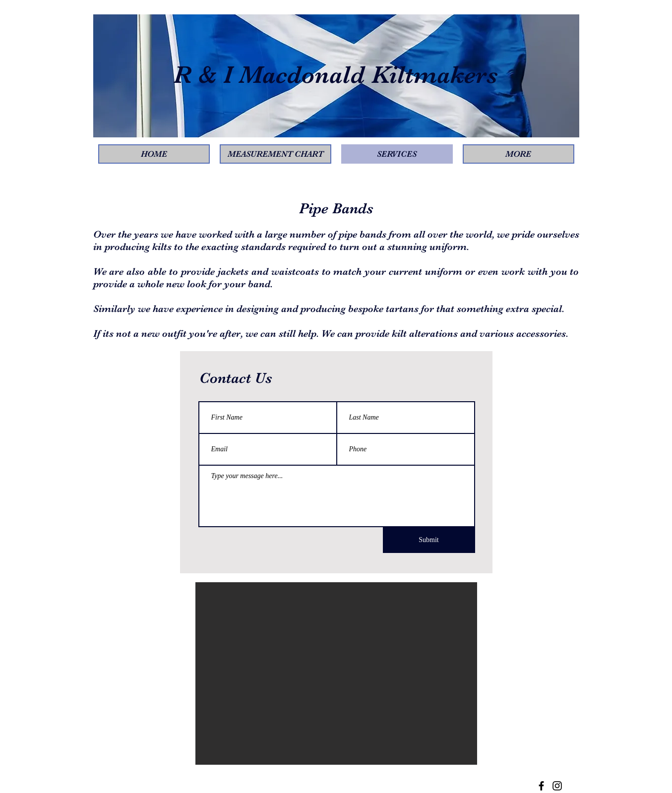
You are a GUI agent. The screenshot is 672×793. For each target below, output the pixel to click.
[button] (336, 673)
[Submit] (429, 540)
